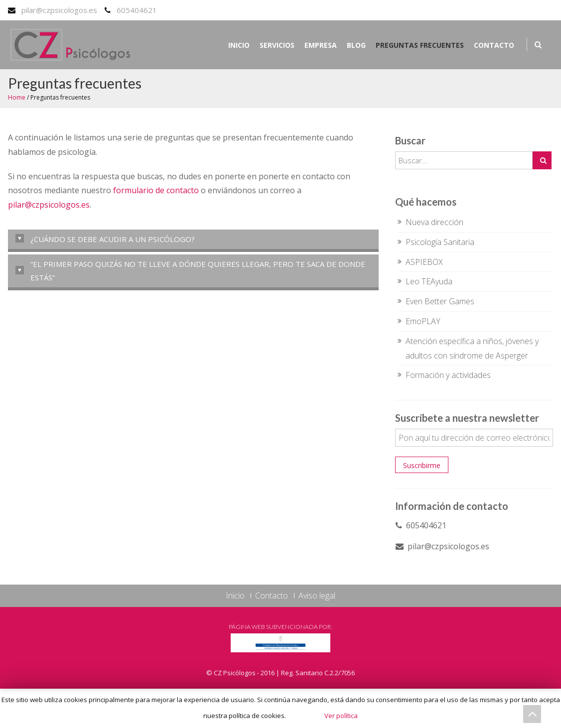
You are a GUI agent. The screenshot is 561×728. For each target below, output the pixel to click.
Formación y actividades (448, 375)
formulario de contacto (156, 190)
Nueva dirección (434, 222)
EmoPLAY (423, 321)
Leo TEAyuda (429, 281)
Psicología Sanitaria (440, 242)
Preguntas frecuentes (420, 45)
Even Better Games (440, 301)
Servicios (277, 45)
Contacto (494, 45)
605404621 (137, 10)
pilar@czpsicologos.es (59, 10)
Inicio (239, 45)
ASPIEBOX (424, 262)
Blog (356, 45)
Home (17, 97)
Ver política (341, 716)
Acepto (304, 716)
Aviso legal (317, 596)
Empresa (321, 45)
